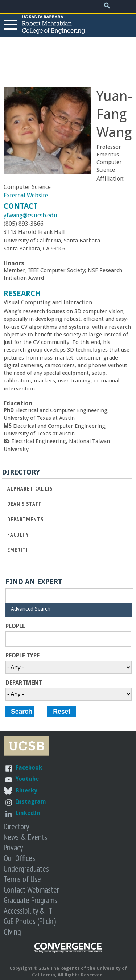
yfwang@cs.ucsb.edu (30, 215)
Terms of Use (22, 879)
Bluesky (26, 790)
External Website (26, 195)
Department (24, 683)
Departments (25, 519)
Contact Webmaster (31, 889)
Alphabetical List (32, 489)
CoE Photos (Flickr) (30, 921)
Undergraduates (26, 868)
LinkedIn (28, 813)
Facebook (29, 768)
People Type (22, 656)
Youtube (27, 779)
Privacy (13, 847)
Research (22, 294)
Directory (16, 826)
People (15, 626)
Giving (12, 932)
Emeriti (18, 550)
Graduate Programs (30, 900)
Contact (21, 206)
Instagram (31, 802)
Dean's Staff (24, 504)
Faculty (18, 535)
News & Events (25, 837)
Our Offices (19, 858)
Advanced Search (31, 609)
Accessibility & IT (28, 911)
